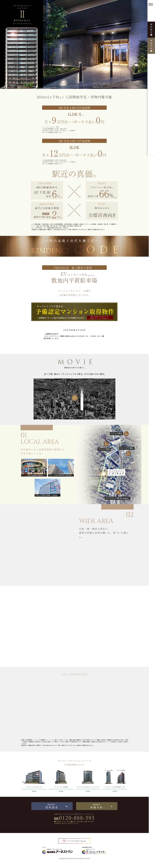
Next (125, 782)
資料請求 (151, 29)
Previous (23, 782)
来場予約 (151, 46)
